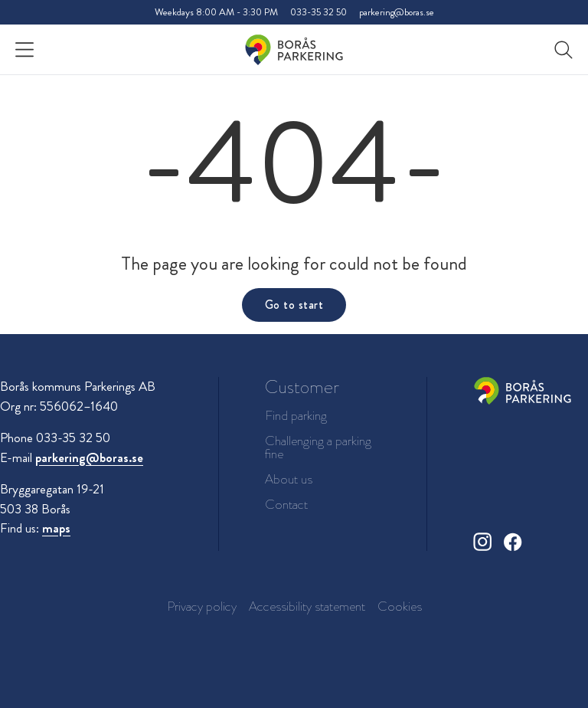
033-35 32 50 (318, 12)
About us (289, 479)
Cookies (400, 606)
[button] (563, 50)
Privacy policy (202, 606)
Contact (286, 505)
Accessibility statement (307, 606)
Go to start (294, 305)
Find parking (296, 416)
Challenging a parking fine (318, 447)
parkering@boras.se (397, 12)
